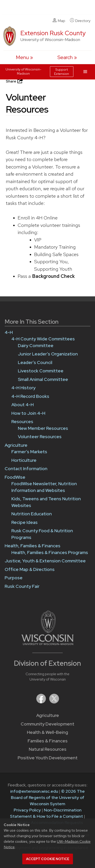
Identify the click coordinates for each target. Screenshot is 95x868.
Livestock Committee (41, 371)
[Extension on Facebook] (42, 702)
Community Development (47, 724)
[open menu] (24, 57)
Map (59, 21)
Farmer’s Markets (29, 452)
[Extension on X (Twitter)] (54, 702)
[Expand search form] (67, 57)
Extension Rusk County (53, 33)
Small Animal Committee (43, 379)
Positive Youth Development (48, 758)
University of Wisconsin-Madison (23, 71)
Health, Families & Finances (33, 546)
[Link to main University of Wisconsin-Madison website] (47, 644)
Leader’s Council (35, 363)
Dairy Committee (36, 346)
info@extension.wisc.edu (34, 791)
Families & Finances (48, 741)
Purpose (14, 578)
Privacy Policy (27, 810)
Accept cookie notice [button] (48, 859)
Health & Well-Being (47, 732)
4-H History (23, 388)
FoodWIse (15, 477)
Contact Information (26, 469)
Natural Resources (48, 749)
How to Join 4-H (28, 413)
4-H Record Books (30, 396)
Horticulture (24, 460)
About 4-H (23, 405)
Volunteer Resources (40, 437)
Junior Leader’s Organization (48, 354)
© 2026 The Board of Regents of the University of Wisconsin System (48, 797)
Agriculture (48, 715)
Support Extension (62, 72)
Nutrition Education (32, 514)
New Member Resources (43, 428)
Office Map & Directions (30, 569)
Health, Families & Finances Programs (50, 553)
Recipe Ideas (25, 522)
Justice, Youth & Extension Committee (45, 561)
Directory (80, 21)
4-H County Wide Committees (43, 339)
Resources (22, 422)
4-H (9, 332)
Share (15, 81)
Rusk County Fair (22, 586)
